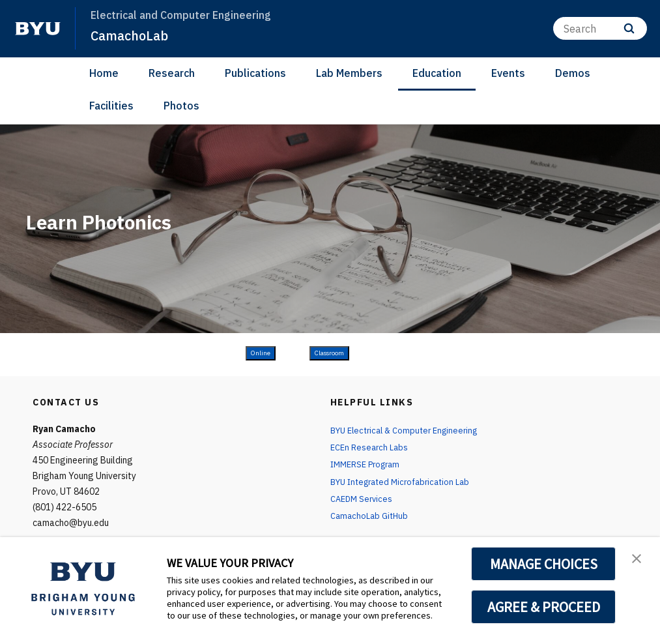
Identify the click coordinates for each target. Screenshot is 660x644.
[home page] (38, 29)
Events (508, 73)
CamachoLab (132, 35)
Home (104, 73)
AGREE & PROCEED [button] (544, 607)
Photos (181, 106)
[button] (638, 561)
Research (172, 73)
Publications (255, 73)
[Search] (600, 28)
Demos (573, 73)
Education (437, 73)
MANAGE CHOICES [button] (544, 564)
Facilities (111, 106)
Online (261, 353)
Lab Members (349, 73)
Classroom (329, 353)
